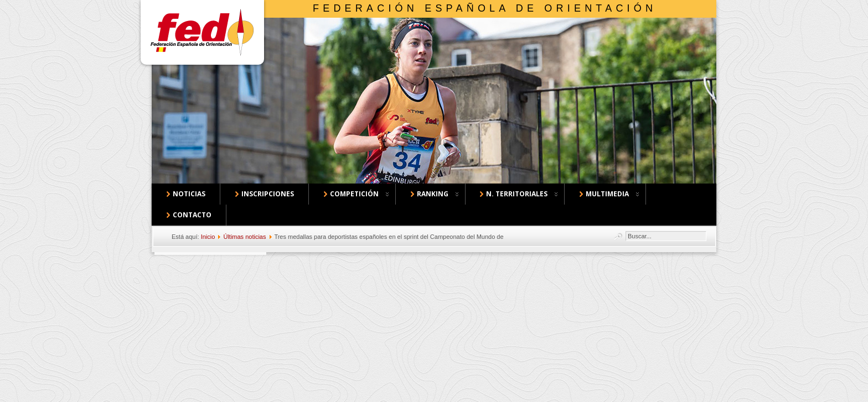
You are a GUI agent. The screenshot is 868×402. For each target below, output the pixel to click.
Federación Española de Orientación (485, 8)
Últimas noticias (244, 237)
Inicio (208, 237)
